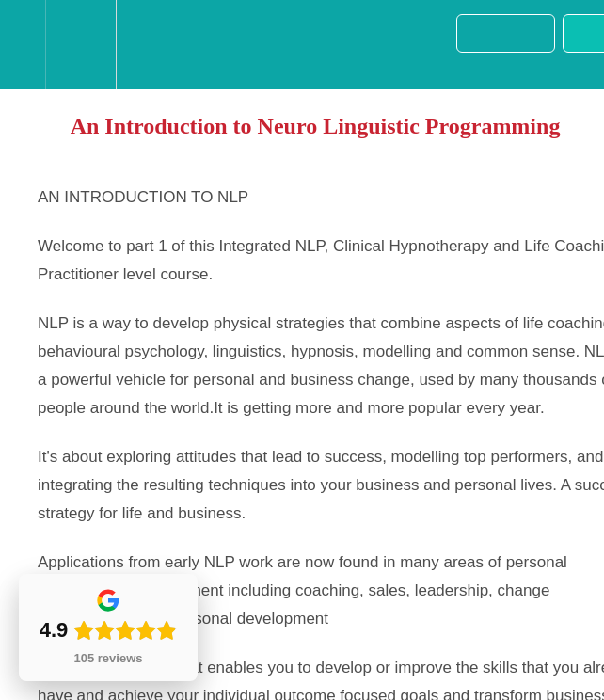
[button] (23, 45)
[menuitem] (80, 45)
